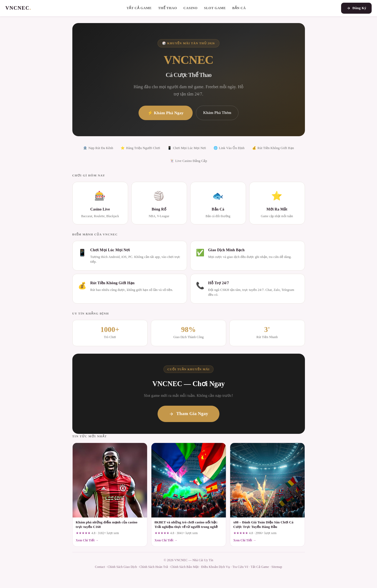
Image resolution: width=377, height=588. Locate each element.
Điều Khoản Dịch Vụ (216, 567)
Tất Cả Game (139, 8)
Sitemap (277, 567)
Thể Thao (167, 8)
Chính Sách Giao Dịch (122, 567)
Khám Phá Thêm (217, 113)
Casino (190, 8)
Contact (100, 567)
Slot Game (215, 8)
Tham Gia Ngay (188, 414)
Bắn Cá (239, 8)
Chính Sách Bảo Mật (184, 567)
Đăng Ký (356, 8)
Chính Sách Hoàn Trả (154, 567)
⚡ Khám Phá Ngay (166, 113)
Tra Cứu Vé (240, 567)
